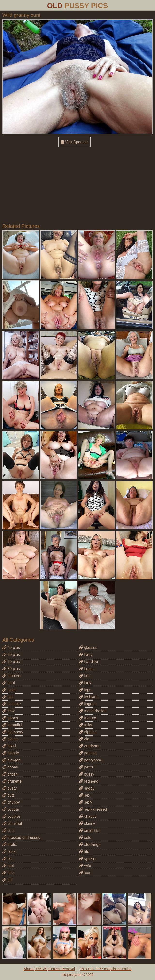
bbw (8, 711)
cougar (11, 809)
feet (8, 866)
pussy (87, 774)
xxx (85, 873)
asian (10, 690)
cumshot (12, 823)
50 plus (11, 655)
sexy (86, 802)
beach (10, 718)
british (10, 774)
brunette (12, 781)
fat (7, 859)
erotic (10, 845)
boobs (10, 767)
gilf (7, 880)
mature (88, 718)
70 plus (11, 669)
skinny (87, 823)
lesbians (89, 697)
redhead (89, 781)
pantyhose (91, 760)
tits (84, 852)
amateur (12, 676)
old (84, 739)
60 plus (11, 662)
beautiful (12, 725)
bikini (9, 746)
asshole (12, 704)
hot (84, 676)
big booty (13, 732)
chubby (11, 802)
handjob (89, 662)
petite (86, 767)
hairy (86, 655)
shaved (88, 816)
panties (88, 753)
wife (85, 866)
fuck (8, 873)
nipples (88, 732)
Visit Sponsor (74, 142)
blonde (11, 753)
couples (12, 816)
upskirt (87, 859)
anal (9, 683)
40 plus (11, 648)
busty (10, 788)
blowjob (12, 760)
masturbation (93, 711)
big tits (11, 739)
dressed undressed (21, 837)
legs (85, 690)
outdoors (89, 746)
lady (85, 683)
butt (8, 795)
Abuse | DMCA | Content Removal (49, 969)
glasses (88, 648)
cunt (9, 830)
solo (85, 837)
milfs (86, 725)
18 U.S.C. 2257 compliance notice (106, 969)
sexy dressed (93, 809)
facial (9, 852)
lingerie (88, 704)
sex (85, 795)
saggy (87, 788)
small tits (89, 830)
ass (8, 697)
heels (86, 669)
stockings (90, 845)
